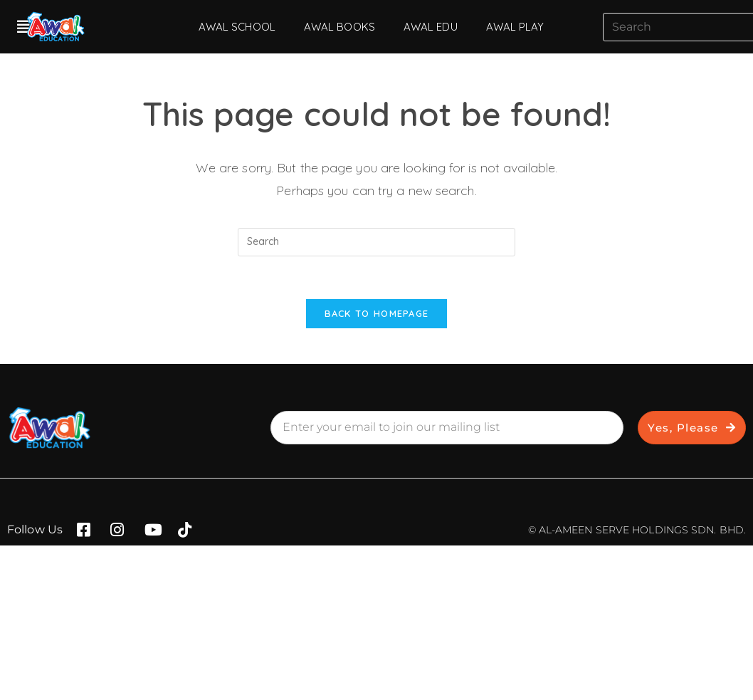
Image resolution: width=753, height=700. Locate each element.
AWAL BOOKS (339, 27)
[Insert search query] (376, 242)
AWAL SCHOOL (237, 27)
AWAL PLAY (515, 27)
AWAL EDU (431, 27)
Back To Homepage (377, 313)
